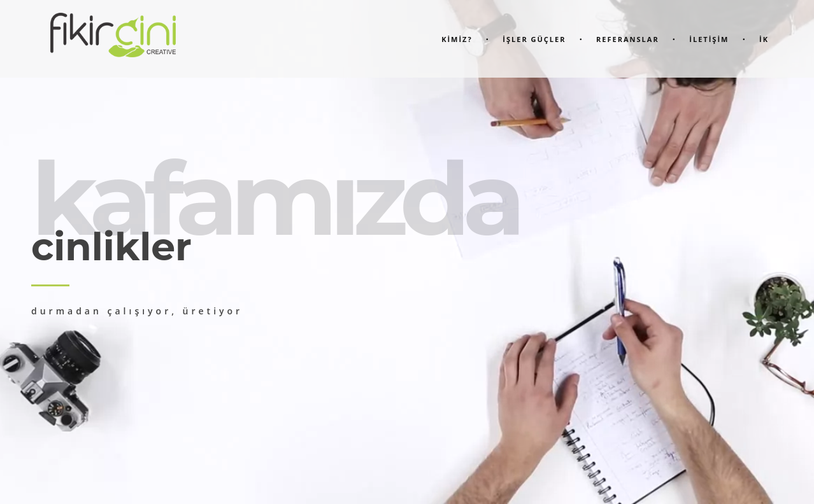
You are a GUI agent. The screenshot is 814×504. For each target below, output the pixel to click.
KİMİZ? (457, 39)
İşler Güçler (534, 39)
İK (764, 39)
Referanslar (628, 39)
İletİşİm (709, 39)
